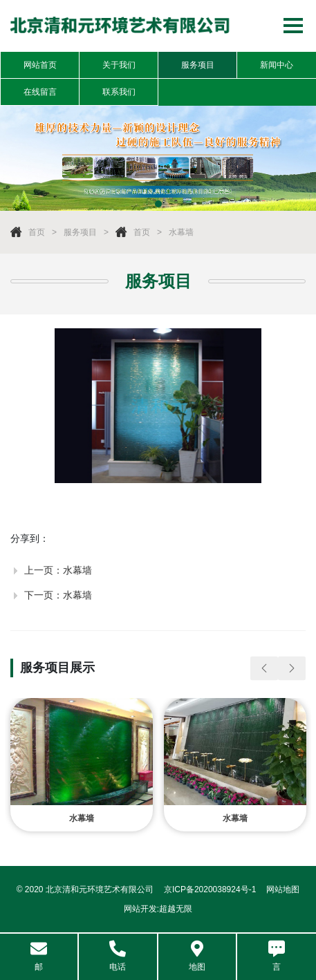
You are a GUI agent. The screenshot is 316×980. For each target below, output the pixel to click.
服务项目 (198, 65)
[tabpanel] (158, 158)
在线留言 (40, 92)
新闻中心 (277, 65)
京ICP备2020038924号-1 (210, 889)
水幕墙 (181, 232)
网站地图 (283, 889)
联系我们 (119, 92)
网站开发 (140, 909)
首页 (37, 232)
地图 (197, 956)
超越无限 (176, 909)
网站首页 (40, 65)
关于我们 (119, 65)
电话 (118, 956)
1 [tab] (158, 204)
